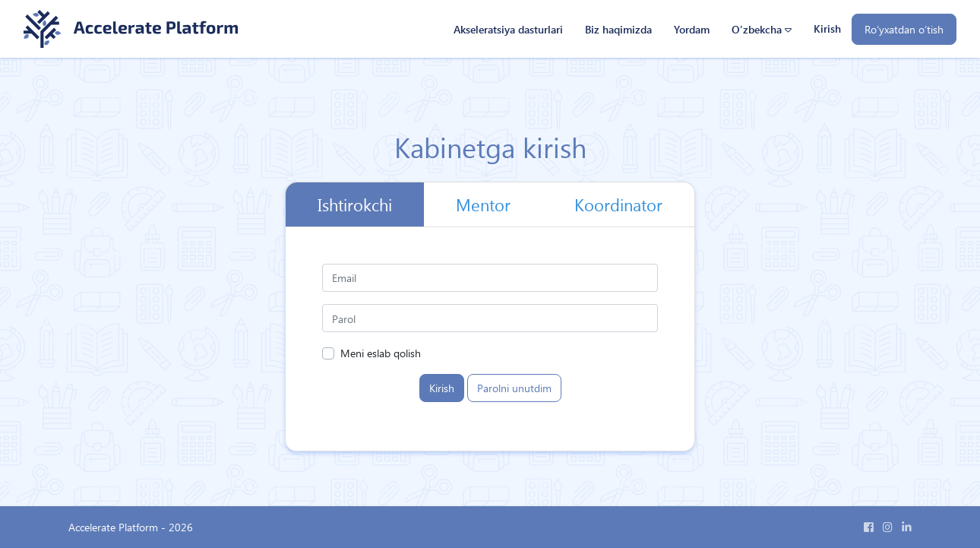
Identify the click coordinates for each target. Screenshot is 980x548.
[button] (761, 29)
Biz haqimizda (618, 29)
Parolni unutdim (514, 388)
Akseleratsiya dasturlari (508, 29)
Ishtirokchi (355, 204)
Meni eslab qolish (381, 353)
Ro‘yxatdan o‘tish (904, 29)
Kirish (827, 28)
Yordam (692, 29)
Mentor (483, 204)
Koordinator (618, 204)
